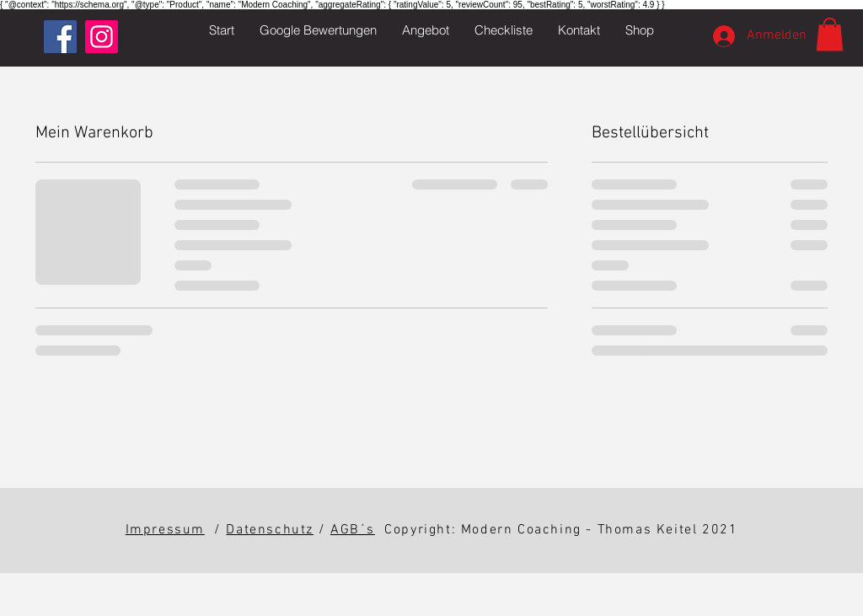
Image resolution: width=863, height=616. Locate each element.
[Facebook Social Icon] (60, 37)
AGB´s (353, 530)
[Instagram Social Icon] (102, 37)
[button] (426, 30)
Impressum (165, 530)
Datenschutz (270, 530)
